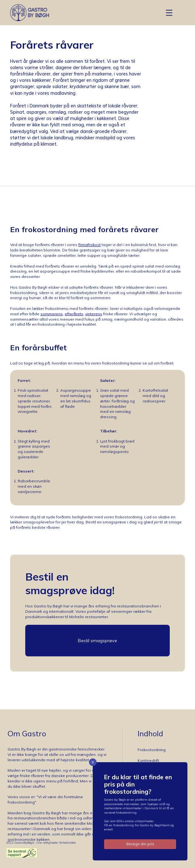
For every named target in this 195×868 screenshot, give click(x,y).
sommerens (52, 314)
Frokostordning (152, 750)
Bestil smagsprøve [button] (98, 641)
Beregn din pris (140, 844)
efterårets (74, 314)
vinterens (94, 314)
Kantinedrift (148, 760)
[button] (169, 13)
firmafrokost (89, 245)
